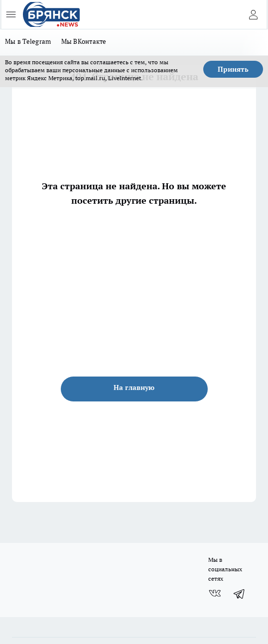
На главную (134, 387)
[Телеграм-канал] (240, 594)
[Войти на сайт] (253, 14)
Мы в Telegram (28, 41)
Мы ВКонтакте (84, 41)
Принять (233, 69)
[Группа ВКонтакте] (215, 594)
